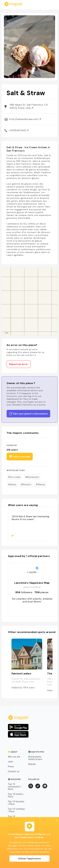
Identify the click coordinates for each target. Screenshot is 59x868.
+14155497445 (18, 130)
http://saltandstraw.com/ (25, 119)
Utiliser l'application (29, 859)
